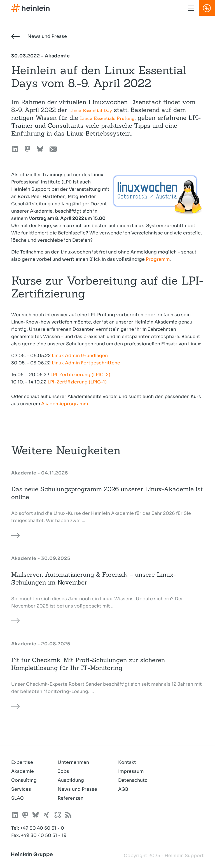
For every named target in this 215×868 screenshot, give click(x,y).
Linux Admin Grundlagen (80, 356)
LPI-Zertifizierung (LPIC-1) (77, 382)
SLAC (17, 798)
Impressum (131, 771)
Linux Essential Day (91, 110)
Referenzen (71, 798)
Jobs (63, 771)
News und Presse (39, 36)
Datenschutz (133, 780)
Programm (158, 259)
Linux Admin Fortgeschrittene (86, 363)
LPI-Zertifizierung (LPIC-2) (80, 375)
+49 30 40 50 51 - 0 (42, 828)
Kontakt (127, 762)
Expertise (22, 762)
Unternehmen (73, 762)
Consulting (24, 780)
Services (21, 789)
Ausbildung (71, 780)
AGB (123, 789)
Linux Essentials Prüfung (107, 118)
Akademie (23, 771)
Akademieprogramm (65, 404)
